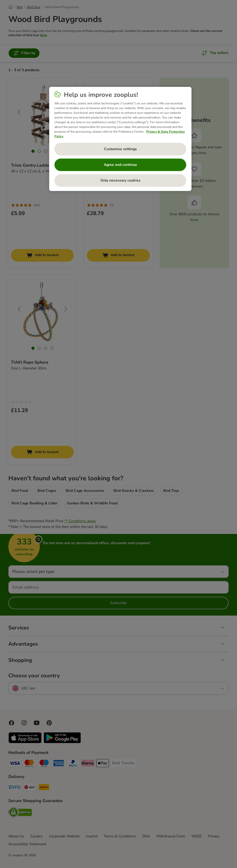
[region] (120, 139)
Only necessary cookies (120, 180)
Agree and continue (120, 165)
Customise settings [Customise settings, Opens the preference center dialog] (120, 149)
